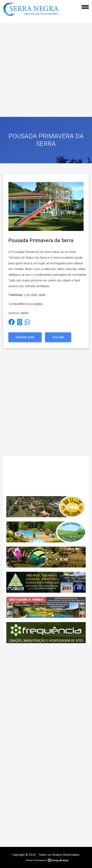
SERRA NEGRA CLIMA (46, 476)
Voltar (58, 337)
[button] (14, 206)
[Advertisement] (46, 69)
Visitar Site (25, 337)
